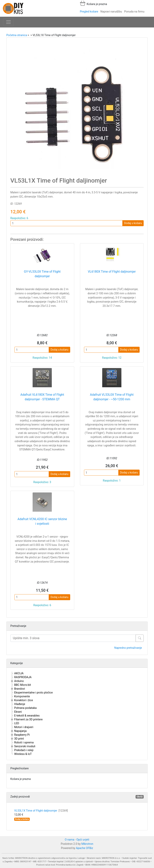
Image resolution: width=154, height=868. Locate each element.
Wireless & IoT (23, 754)
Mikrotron (87, 844)
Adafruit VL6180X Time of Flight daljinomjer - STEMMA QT (42, 397)
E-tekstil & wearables (27, 716)
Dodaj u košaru (133, 223)
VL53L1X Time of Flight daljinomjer (41, 811)
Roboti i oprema (24, 743)
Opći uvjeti (83, 840)
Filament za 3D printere (28, 719)
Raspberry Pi (22, 735)
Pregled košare (89, 12)
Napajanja (20, 731)
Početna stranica (17, 35)
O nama (70, 840)
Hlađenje (20, 704)
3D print (19, 739)
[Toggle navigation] (8, 22)
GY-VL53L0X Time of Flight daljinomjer (42, 274)
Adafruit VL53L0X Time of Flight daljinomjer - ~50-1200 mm (112, 397)
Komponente (22, 696)
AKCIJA (19, 673)
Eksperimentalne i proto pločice (33, 693)
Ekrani (18, 712)
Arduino (19, 681)
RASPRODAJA (23, 677)
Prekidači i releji (24, 750)
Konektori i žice (24, 700)
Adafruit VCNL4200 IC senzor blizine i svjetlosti (42, 521)
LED (17, 723)
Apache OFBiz (84, 848)
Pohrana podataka (25, 708)
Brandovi (20, 689)
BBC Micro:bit (23, 685)
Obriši (140, 797)
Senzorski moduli (25, 746)
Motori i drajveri (24, 727)
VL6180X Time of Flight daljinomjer (112, 272)
